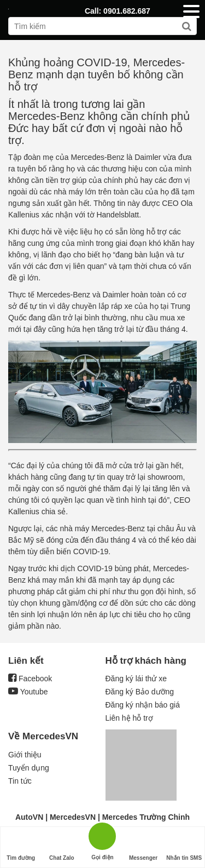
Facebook (30, 679)
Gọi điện (102, 835)
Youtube (28, 692)
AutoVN (29, 817)
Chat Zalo (62, 847)
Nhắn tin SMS (184, 847)
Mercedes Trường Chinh (146, 817)
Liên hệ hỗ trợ (129, 718)
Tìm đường (21, 847)
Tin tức (20, 781)
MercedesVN (73, 817)
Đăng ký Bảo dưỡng (140, 692)
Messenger (143, 847)
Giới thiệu (25, 755)
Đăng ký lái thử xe (136, 679)
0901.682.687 (127, 11)
